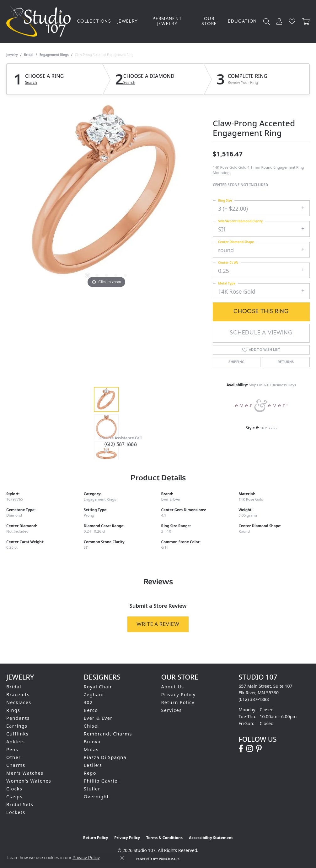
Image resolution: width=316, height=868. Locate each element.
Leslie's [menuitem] (93, 765)
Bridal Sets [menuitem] (20, 804)
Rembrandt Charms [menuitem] (108, 734)
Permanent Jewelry (167, 21)
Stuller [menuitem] (92, 789)
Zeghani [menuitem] (94, 694)
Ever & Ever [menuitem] (98, 718)
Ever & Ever (171, 499)
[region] (106, 195)
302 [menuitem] (88, 702)
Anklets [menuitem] (16, 742)
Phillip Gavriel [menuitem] (102, 781)
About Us (173, 687)
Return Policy (178, 702)
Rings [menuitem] (13, 710)
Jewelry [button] (128, 21)
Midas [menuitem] (91, 749)
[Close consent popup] (122, 858)
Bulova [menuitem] (92, 742)
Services (172, 710)
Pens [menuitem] (12, 749)
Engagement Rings (54, 55)
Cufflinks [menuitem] (17, 734)
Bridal (29, 55)
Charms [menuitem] (16, 765)
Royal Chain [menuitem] (99, 687)
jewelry (12, 55)
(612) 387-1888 (121, 444)
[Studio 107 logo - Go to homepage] (40, 22)
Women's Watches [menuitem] (29, 781)
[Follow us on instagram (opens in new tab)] (250, 749)
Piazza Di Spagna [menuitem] (105, 757)
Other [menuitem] (13, 757)
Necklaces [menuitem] (19, 702)
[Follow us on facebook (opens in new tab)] (241, 749)
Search (31, 83)
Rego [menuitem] (90, 773)
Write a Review (158, 624)
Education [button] (242, 21)
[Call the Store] (254, 699)
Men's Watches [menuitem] (25, 773)
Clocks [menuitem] (14, 789)
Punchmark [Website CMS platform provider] (169, 859)
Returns (286, 362)
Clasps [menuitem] (14, 797)
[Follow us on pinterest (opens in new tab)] (259, 749)
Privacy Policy (179, 694)
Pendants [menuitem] (18, 718)
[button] (267, 22)
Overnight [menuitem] (96, 797)
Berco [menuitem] (91, 710)
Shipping (236, 362)
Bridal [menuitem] (14, 687)
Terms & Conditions (164, 838)
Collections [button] (94, 21)
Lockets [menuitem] (16, 812)
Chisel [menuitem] (91, 726)
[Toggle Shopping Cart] (306, 22)
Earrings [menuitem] (17, 726)
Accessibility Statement (211, 838)
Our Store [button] (209, 21)
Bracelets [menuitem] (18, 694)
